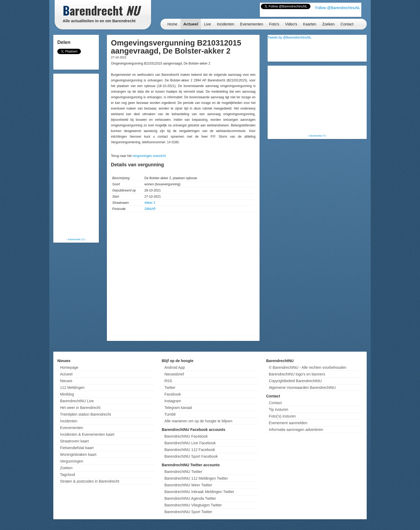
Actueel (191, 24)
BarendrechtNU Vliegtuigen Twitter (193, 505)
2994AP (150, 209)
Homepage (69, 367)
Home (172, 24)
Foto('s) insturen (282, 416)
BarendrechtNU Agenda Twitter (190, 498)
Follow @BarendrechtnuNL (338, 8)
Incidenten (226, 24)
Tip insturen (278, 409)
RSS (168, 381)
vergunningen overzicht (149, 156)
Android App (175, 367)
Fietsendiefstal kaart (77, 448)
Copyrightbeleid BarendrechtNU (295, 381)
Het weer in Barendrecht (80, 408)
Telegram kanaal (178, 408)
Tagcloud (67, 475)
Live (208, 24)
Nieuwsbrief (174, 374)
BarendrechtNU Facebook (186, 436)
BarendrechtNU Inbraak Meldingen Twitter (199, 492)
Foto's (274, 24)
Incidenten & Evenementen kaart (87, 434)
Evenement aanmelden (288, 423)
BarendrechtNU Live (77, 401)
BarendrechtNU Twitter (183, 472)
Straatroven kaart (74, 441)
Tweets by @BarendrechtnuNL (290, 37)
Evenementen (252, 24)
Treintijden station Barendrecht (85, 414)
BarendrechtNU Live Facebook (190, 443)
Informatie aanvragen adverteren (296, 430)
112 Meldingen (72, 388)
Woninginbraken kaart (78, 454)
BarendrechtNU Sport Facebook (191, 456)
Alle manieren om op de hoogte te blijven (198, 421)
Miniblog (67, 394)
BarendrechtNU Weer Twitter (188, 485)
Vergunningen (72, 461)
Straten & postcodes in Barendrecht (90, 481)
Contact (347, 24)
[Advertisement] (76, 155)
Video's (291, 24)
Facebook (173, 394)
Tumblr (170, 414)
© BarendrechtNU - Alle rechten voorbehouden (307, 367)
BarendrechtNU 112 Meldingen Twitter (196, 478)
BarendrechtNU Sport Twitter (188, 512)
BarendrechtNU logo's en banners (297, 374)
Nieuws (66, 381)
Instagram (173, 401)
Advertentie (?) (76, 239)
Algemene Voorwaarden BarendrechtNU (302, 388)
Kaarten (310, 24)
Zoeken (329, 24)
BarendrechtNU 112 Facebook (190, 450)
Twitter (170, 388)
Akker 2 (150, 203)
